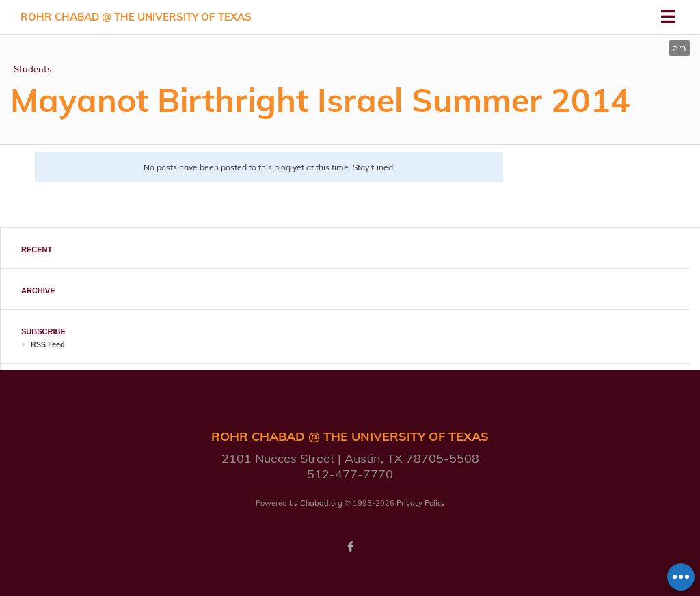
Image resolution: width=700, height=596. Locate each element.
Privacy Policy (421, 503)
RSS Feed (48, 344)
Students (32, 69)
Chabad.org (321, 503)
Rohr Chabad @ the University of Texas (136, 17)
